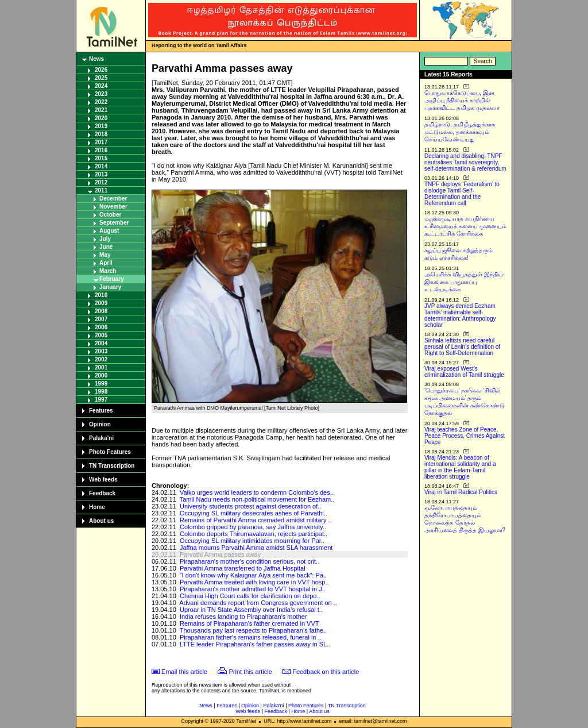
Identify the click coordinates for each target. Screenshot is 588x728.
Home (97, 507)
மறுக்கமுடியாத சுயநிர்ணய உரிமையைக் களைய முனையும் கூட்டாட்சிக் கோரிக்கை (465, 226)
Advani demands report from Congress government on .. (258, 603)
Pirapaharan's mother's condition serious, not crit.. (249, 561)
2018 (101, 134)
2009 (101, 303)
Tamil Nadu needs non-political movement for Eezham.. (257, 499)
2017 (101, 142)
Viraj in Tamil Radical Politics (461, 492)
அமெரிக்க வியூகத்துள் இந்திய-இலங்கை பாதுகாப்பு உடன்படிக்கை (465, 282)
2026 (101, 70)
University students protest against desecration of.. (250, 506)
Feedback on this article (326, 672)
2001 (101, 367)
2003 (101, 351)
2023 (101, 94)
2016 (101, 150)
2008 (101, 311)
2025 (101, 78)
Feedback (102, 493)
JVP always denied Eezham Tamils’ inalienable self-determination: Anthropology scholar (460, 315)
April (106, 263)
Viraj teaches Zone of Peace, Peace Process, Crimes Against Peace (465, 436)
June (106, 247)
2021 (101, 110)
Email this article (184, 672)
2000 (101, 375)
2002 (101, 359)
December (113, 199)
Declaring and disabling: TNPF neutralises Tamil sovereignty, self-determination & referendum (465, 162)
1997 (101, 400)
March (108, 271)
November (113, 207)
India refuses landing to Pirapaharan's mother (243, 617)
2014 (101, 166)
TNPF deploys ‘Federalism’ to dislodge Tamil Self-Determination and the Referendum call (462, 194)
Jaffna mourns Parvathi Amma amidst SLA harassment (256, 548)
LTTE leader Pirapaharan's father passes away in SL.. (255, 644)
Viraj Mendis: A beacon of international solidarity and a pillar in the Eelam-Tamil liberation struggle (460, 467)
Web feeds (103, 479)
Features (101, 411)
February (112, 279)
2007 (101, 319)
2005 (101, 335)
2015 (101, 158)
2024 (101, 86)
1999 (101, 384)
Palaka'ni (101, 438)
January (110, 287)
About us (101, 521)
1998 (101, 392)
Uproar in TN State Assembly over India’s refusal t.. (251, 610)
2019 (101, 126)
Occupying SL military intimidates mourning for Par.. (252, 541)
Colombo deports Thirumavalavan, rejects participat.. (254, 534)
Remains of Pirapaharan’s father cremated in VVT (249, 623)
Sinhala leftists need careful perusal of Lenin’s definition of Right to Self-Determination (462, 347)
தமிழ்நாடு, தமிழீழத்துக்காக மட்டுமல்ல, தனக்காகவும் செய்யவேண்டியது (460, 132)
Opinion (100, 424)
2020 (101, 118)
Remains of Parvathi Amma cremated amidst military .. (256, 520)
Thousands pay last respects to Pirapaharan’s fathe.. (254, 630)
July (105, 239)
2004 (101, 343)
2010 (101, 295)
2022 (101, 102)
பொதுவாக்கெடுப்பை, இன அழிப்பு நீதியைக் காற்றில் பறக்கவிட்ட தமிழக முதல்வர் (462, 100)
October (110, 215)
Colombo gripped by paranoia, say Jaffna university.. (253, 527)
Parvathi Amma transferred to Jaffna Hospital (243, 568)
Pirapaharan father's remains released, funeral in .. (251, 637)
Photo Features (110, 452)
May (105, 255)
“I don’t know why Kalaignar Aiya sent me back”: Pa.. (253, 575)
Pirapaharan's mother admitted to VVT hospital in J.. (253, 589)
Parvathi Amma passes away (220, 554)
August (109, 231)
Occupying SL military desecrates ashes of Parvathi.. (254, 513)
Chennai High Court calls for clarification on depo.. (250, 596)
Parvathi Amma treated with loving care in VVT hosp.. (254, 582)
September (114, 223)
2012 (101, 182)
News (96, 59)
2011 (101, 190)
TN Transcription (112, 466)
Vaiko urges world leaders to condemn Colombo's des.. (257, 492)
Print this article (251, 672)
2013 (101, 174)
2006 (101, 327)
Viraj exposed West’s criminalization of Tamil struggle (464, 372)
